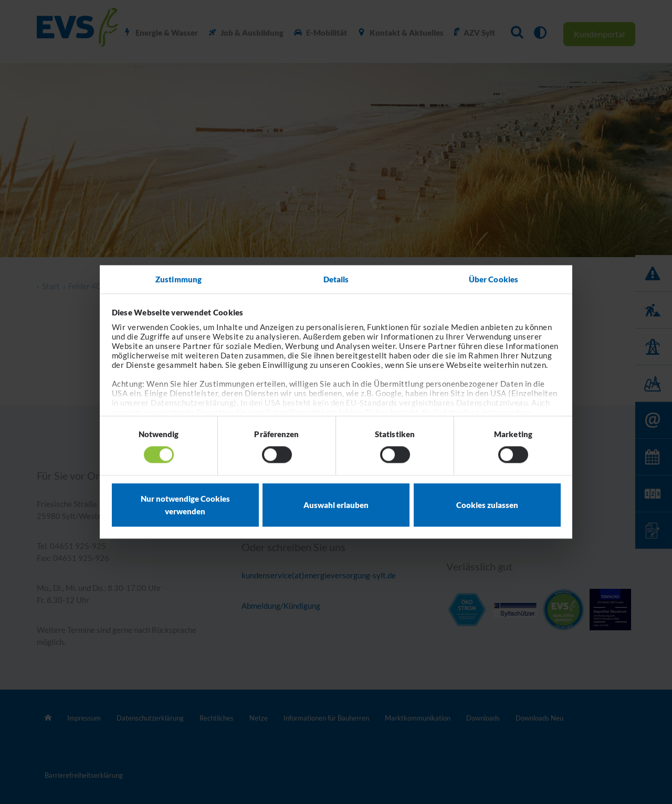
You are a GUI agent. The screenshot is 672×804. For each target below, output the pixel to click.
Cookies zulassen (487, 505)
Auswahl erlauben (336, 505)
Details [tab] (336, 279)
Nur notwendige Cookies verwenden (185, 505)
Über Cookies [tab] (493, 279)
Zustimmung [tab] (178, 279)
